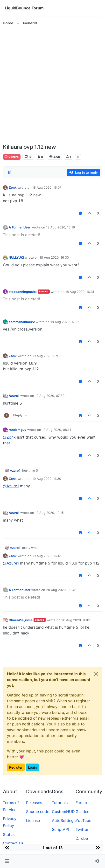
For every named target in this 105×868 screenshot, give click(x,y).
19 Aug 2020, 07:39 (50, 396)
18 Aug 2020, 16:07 (47, 187)
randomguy (17, 430)
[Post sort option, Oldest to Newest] (9, 172)
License (33, 820)
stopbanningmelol (23, 292)
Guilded (83, 812)
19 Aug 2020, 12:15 (49, 513)
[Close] (96, 674)
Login (32, 767)
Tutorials (60, 803)
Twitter (82, 829)
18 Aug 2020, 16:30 (54, 257)
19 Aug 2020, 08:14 (57, 430)
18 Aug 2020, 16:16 (60, 227)
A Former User (20, 227)
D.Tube (82, 838)
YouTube (83, 820)
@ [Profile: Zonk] (9, 437)
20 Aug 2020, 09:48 (61, 590)
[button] (7, 861)
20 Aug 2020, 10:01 (76, 620)
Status (9, 834)
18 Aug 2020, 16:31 (80, 292)
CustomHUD (63, 812)
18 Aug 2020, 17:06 (65, 322)
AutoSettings (64, 820)
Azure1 (14, 396)
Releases (34, 803)
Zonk (13, 187)
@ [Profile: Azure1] (11, 486)
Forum (81, 803)
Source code (38, 812)
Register (16, 767)
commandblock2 (22, 322)
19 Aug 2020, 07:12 (47, 356)
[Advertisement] (52, 85)
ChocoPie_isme (21, 620)
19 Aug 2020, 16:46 (47, 556)
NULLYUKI (16, 257)
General (12, 157)
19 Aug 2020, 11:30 (47, 479)
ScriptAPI (60, 829)
